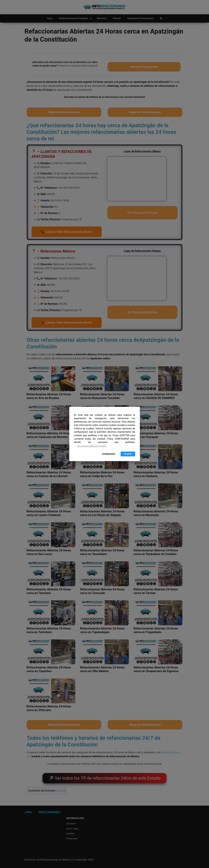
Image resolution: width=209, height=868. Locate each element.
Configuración (109, 454)
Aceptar (128, 454)
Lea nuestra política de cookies (92, 446)
